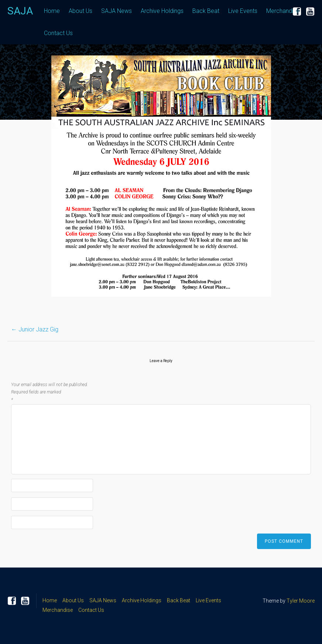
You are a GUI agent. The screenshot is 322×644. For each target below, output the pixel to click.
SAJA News (117, 11)
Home (52, 11)
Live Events (243, 11)
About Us (80, 11)
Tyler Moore (301, 601)
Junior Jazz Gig (35, 329)
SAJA (20, 11)
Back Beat (206, 11)
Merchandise (283, 11)
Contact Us (58, 33)
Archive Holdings (162, 11)
